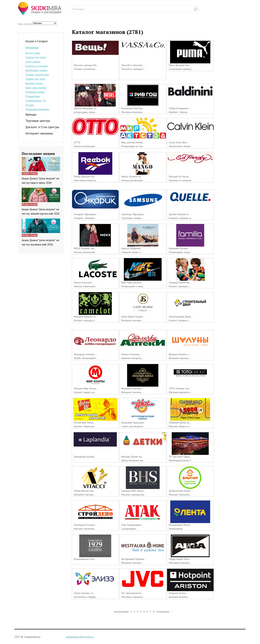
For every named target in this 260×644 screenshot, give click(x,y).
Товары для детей (36, 57)
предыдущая (121, 612)
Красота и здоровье (36, 66)
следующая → (164, 612)
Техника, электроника (37, 75)
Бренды (31, 114)
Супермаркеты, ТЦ (36, 101)
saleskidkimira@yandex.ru (80, 637)
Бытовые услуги (34, 83)
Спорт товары (33, 62)
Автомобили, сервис (36, 70)
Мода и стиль (33, 53)
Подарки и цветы (35, 92)
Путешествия (32, 96)
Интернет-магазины (39, 133)
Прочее (30, 105)
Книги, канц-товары (36, 88)
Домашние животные (37, 109)
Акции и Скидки (36, 41)
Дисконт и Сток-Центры (42, 127)
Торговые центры (38, 121)
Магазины (32, 47)
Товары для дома (35, 79)
